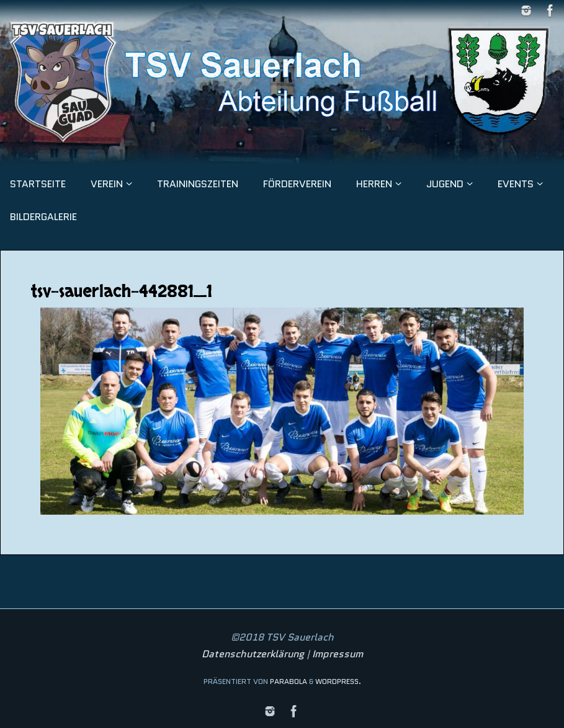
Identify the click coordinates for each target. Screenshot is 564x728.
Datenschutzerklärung (253, 654)
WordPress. (338, 681)
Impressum (338, 654)
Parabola (289, 681)
